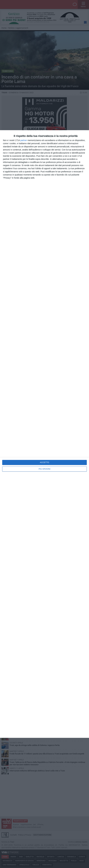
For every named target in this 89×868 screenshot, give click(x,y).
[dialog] (44, 434)
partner (24, 140)
